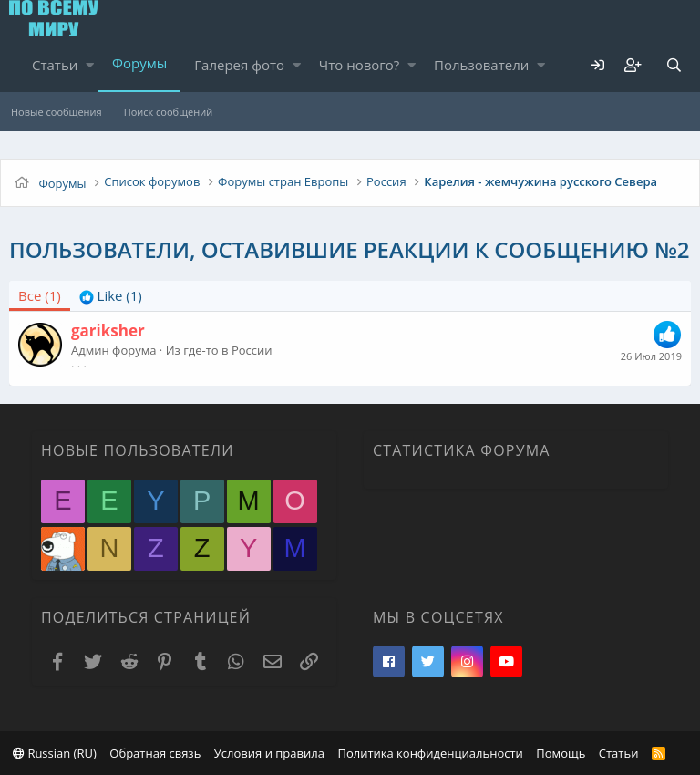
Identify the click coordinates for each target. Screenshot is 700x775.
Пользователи (481, 65)
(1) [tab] (40, 295)
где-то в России (227, 350)
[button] (90, 65)
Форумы (139, 63)
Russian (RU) (55, 753)
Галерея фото (239, 65)
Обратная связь (155, 753)
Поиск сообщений (168, 112)
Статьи (55, 65)
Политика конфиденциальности (430, 753)
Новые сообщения (57, 112)
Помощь (561, 753)
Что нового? (360, 65)
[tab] (111, 296)
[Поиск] (674, 65)
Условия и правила (269, 753)
